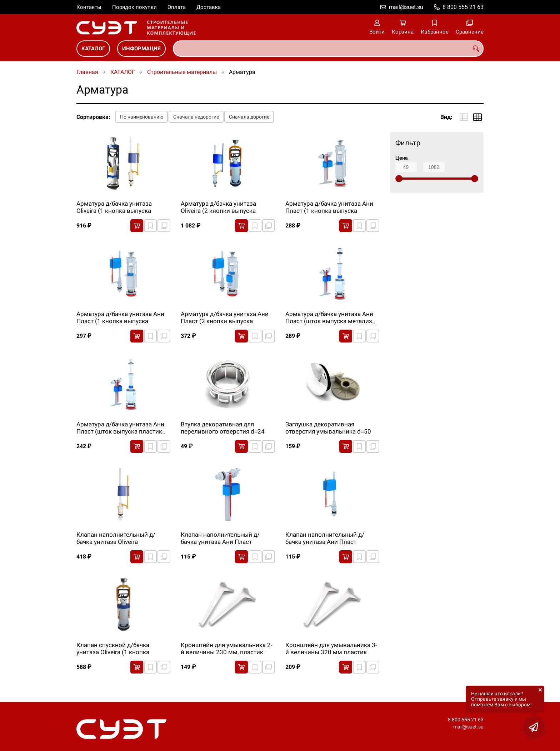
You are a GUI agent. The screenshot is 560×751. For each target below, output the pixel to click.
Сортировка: (93, 117)
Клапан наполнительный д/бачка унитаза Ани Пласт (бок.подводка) (220, 539)
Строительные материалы (182, 72)
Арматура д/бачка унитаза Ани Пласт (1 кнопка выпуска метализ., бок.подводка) (329, 207)
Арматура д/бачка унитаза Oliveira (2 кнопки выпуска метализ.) (218, 207)
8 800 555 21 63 (463, 7)
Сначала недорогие (196, 117)
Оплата (177, 7)
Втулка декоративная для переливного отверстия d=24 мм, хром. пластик (223, 428)
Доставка (209, 7)
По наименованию (142, 117)
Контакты (89, 7)
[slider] (399, 179)
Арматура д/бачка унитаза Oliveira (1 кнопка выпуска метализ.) (114, 207)
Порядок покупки (134, 7)
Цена (402, 158)
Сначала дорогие (249, 117)
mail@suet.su (406, 7)
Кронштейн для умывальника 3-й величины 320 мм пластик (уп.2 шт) (331, 649)
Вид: (446, 117)
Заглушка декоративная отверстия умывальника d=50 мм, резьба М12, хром (328, 428)
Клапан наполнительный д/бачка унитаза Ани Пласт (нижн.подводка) (325, 539)
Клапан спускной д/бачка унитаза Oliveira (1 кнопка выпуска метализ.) (113, 649)
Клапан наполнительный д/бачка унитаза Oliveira (116, 538)
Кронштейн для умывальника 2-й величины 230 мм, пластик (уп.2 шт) (227, 649)
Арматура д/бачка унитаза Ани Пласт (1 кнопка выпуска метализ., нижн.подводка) (120, 318)
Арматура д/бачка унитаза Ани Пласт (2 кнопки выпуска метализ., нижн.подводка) (225, 318)
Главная (87, 72)
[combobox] (328, 49)
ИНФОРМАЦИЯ (141, 49)
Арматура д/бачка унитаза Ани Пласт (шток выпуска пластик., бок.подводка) (121, 428)
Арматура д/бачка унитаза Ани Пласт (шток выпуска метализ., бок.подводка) (330, 318)
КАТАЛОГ (93, 49)
